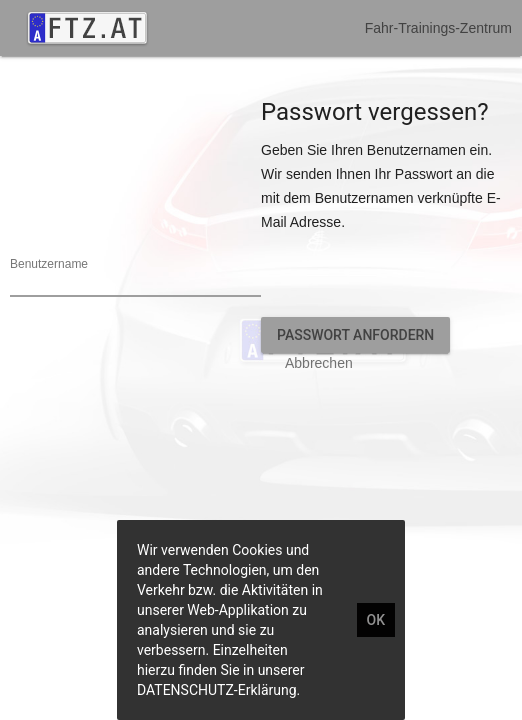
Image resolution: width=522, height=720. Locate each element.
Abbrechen (319, 363)
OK (376, 620)
